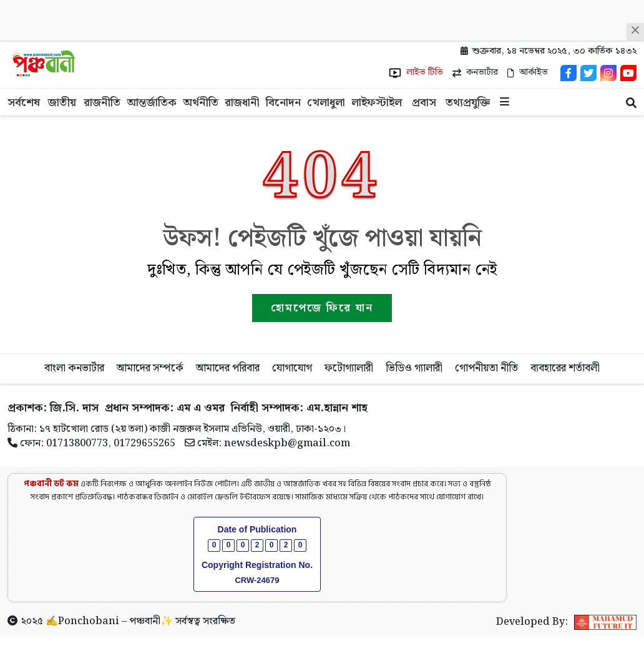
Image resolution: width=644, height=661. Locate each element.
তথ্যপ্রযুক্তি (468, 103)
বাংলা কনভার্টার (74, 368)
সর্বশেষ (24, 103)
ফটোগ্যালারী (349, 368)
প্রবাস (424, 103)
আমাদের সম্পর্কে (150, 368)
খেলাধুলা (326, 103)
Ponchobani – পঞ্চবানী (109, 621)
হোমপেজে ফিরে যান (322, 308)
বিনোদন (283, 103)
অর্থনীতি (201, 103)
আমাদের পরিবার (228, 368)
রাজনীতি (102, 103)
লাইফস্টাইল (377, 103)
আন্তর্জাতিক (152, 103)
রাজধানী (242, 103)
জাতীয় (62, 103)
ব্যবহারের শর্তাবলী (565, 368)
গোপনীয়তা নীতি (486, 368)
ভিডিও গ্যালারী (414, 368)
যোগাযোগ (292, 368)
